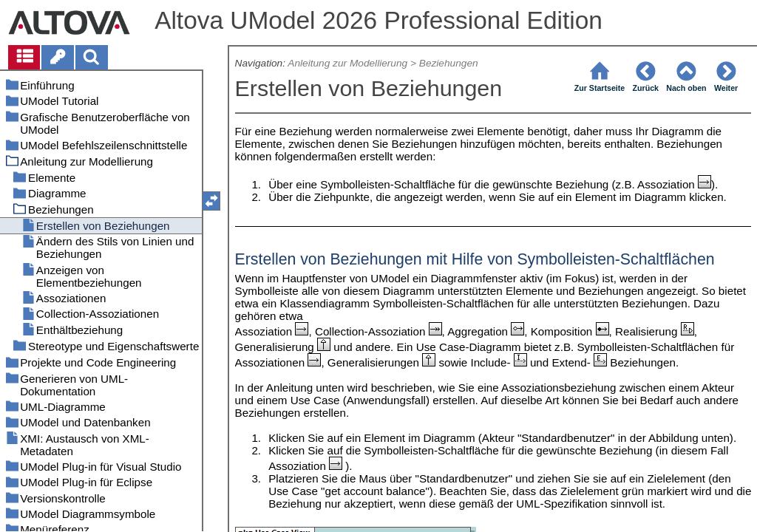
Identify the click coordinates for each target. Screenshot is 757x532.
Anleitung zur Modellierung (347, 63)
